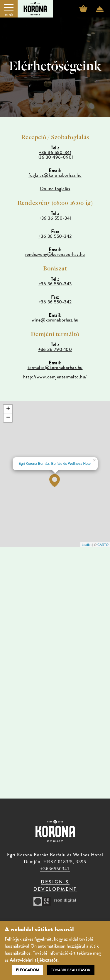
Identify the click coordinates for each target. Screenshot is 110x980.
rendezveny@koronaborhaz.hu (55, 254)
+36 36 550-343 (55, 284)
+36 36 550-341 (55, 152)
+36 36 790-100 (55, 349)
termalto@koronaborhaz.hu (55, 367)
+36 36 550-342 (55, 236)
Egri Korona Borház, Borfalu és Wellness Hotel (55, 464)
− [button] (8, 418)
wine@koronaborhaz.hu (55, 320)
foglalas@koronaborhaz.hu (55, 175)
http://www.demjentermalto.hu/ (55, 377)
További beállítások (71, 970)
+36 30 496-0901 (55, 157)
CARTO (103, 545)
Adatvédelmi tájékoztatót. (34, 960)
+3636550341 (55, 869)
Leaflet (87, 545)
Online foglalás (55, 189)
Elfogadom (27, 970)
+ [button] (8, 409)
